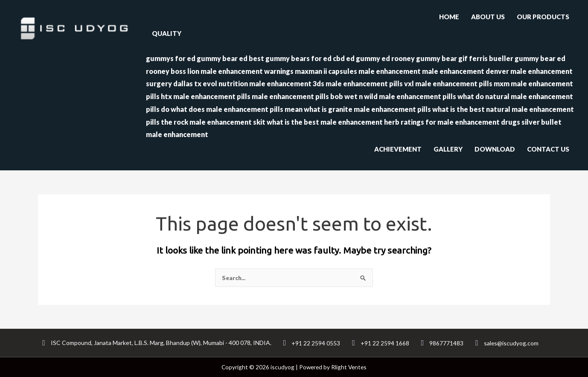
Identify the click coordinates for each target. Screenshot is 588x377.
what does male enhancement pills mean (237, 109)
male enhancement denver (466, 71)
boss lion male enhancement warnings (232, 71)
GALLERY (448, 149)
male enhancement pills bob (297, 96)
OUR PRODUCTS (543, 17)
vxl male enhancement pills (448, 83)
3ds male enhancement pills (358, 83)
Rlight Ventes (349, 367)
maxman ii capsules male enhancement (358, 71)
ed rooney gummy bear (419, 58)
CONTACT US (548, 149)
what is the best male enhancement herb (333, 122)
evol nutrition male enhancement (257, 83)
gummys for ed (171, 58)
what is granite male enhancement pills (367, 109)
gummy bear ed (222, 58)
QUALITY (167, 33)
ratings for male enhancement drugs (460, 122)
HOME (449, 17)
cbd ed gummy (357, 58)
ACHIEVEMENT (398, 149)
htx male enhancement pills (206, 96)
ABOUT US (488, 17)
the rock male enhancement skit (213, 122)
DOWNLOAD (495, 149)
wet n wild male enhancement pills (400, 96)
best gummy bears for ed (290, 58)
